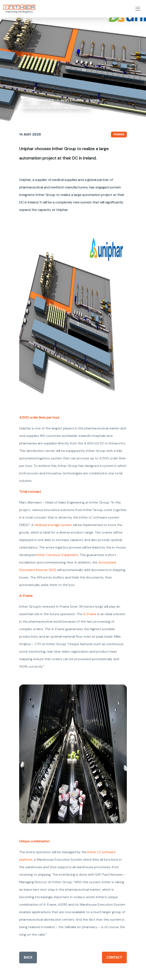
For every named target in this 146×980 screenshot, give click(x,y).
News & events (72, 100)
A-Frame (90, 614)
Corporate (46, 100)
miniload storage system (53, 525)
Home (26, 100)
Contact (114, 957)
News (94, 100)
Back (28, 957)
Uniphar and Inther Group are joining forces (57, 108)
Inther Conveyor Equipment (57, 555)
